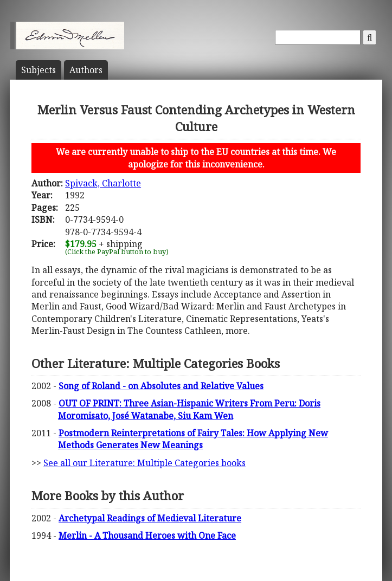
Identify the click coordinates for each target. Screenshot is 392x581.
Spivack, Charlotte (103, 183)
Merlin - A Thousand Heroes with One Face (147, 535)
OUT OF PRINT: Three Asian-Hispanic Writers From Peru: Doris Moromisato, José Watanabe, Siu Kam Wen (189, 409)
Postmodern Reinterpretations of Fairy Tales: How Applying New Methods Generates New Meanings (193, 439)
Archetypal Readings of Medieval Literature (150, 518)
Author (86, 70)
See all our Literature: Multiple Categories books (144, 463)
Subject (38, 70)
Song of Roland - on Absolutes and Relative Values (161, 386)
